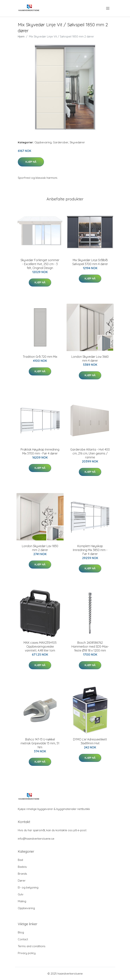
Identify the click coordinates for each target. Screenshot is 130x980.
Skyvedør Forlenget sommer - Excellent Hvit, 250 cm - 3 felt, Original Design (40, 264)
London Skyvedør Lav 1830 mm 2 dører (40, 548)
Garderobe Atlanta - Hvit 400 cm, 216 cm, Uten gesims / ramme (90, 453)
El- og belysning (28, 887)
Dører (22, 881)
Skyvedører (77, 142)
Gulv (21, 894)
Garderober (61, 142)
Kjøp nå (31, 162)
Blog (21, 932)
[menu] (108, 8)
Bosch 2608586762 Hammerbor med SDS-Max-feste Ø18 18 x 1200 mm (90, 646)
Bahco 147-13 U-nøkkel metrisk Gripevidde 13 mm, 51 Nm (40, 743)
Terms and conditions (32, 946)
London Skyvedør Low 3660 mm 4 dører (90, 359)
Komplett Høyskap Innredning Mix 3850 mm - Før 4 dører (90, 550)
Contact (23, 939)
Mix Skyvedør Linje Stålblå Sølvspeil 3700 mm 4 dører (90, 262)
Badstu (22, 867)
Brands (22, 874)
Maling (22, 901)
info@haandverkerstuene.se (36, 839)
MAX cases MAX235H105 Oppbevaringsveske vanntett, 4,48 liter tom (40, 646)
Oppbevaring (43, 142)
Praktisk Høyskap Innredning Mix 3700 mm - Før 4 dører (40, 451)
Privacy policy (27, 953)
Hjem (21, 36)
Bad (20, 860)
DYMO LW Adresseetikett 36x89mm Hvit (90, 741)
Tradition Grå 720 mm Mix (40, 357)
